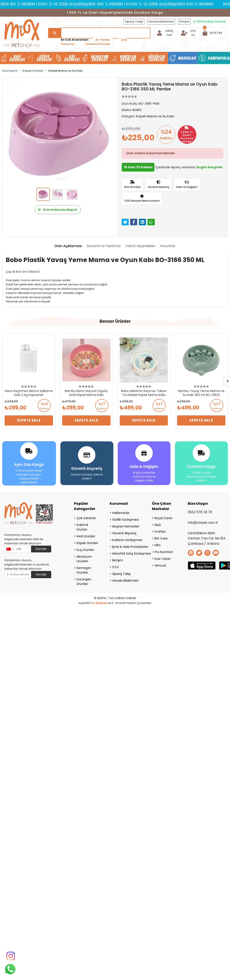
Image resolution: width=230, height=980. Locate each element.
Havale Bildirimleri (161, 22)
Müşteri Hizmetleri (126, 526)
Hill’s (158, 545)
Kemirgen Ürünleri (84, 570)
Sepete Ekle (29, 420)
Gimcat (160, 565)
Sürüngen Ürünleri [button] (157, 58)
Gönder (41, 549)
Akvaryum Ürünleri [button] (100, 58)
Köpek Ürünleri (87, 543)
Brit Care (161, 538)
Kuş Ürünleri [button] (72, 58)
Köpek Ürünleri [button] (44, 58)
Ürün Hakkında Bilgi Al (58, 210)
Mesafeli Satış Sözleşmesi (127, 553)
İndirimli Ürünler (98, 44)
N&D (158, 525)
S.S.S (116, 567)
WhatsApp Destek (210, 21)
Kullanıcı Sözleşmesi (127, 540)
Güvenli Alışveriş (124, 533)
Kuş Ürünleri (85, 550)
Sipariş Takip (134, 22)
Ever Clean (163, 559)
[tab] (68, 246)
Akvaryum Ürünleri (84, 559)
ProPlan (160, 532)
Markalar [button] (187, 58)
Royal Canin (163, 518)
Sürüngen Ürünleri (84, 582)
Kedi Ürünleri (86, 536)
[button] (212, 33)
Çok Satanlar (86, 518)
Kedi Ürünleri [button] (17, 58)
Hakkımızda (121, 513)
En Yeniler (103, 40)
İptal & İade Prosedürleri (127, 547)
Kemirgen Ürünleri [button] (128, 58)
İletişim (184, 22)
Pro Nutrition (164, 552)
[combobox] (10, 549)
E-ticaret (100, 603)
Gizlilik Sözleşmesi (126, 520)
